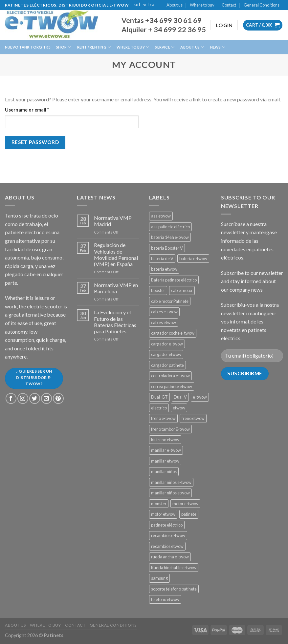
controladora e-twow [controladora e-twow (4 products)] (170, 376)
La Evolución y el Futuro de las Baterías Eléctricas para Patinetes (115, 322)
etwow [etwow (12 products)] (179, 408)
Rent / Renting (94, 47)
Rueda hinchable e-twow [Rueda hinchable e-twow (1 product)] (174, 568)
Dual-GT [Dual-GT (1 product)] (159, 397)
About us (175, 5)
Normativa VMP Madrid (113, 221)
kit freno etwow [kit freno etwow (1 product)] (165, 440)
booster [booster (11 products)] (158, 290)
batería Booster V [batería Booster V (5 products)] (167, 248)
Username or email (37, 109)
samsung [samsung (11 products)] (159, 578)
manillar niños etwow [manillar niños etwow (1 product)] (170, 493)
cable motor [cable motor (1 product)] (182, 290)
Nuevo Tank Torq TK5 (28, 47)
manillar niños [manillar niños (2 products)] (164, 471)
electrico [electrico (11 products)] (159, 408)
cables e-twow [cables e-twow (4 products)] (164, 312)
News (218, 47)
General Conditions (262, 5)
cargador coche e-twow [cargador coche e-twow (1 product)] (173, 333)
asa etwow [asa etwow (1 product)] (161, 216)
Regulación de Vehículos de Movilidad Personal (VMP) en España (116, 254)
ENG (144, 5)
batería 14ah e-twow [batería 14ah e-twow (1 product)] (170, 237)
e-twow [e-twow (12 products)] (200, 397)
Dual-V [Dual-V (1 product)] (180, 397)
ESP (135, 5)
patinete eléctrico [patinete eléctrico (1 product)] (167, 525)
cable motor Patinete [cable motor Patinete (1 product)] (170, 301)
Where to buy (202, 5)
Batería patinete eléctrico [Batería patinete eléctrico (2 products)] (174, 280)
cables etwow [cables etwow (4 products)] (164, 322)
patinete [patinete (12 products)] (189, 514)
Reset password (35, 142)
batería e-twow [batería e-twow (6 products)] (193, 259)
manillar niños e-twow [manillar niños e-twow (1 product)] (171, 482)
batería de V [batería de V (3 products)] (162, 259)
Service (165, 47)
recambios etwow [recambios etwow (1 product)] (167, 546)
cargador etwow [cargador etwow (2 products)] (166, 354)
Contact (229, 5)
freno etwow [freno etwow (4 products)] (193, 418)
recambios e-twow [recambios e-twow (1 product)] (168, 535)
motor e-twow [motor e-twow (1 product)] (185, 504)
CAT (153, 5)
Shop (64, 47)
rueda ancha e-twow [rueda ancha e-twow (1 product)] (170, 557)
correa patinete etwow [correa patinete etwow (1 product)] (172, 386)
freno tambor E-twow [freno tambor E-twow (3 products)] (170, 429)
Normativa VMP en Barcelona (116, 288)
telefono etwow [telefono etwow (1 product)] (165, 599)
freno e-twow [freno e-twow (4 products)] (163, 418)
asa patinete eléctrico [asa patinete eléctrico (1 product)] (170, 227)
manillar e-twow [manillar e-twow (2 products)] (166, 450)
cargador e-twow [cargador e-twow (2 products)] (167, 344)
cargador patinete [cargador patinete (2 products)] (167, 365)
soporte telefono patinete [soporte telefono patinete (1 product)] (174, 589)
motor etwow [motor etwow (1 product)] (163, 514)
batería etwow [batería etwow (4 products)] (164, 269)
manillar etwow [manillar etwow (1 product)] (165, 461)
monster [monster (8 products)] (159, 504)
